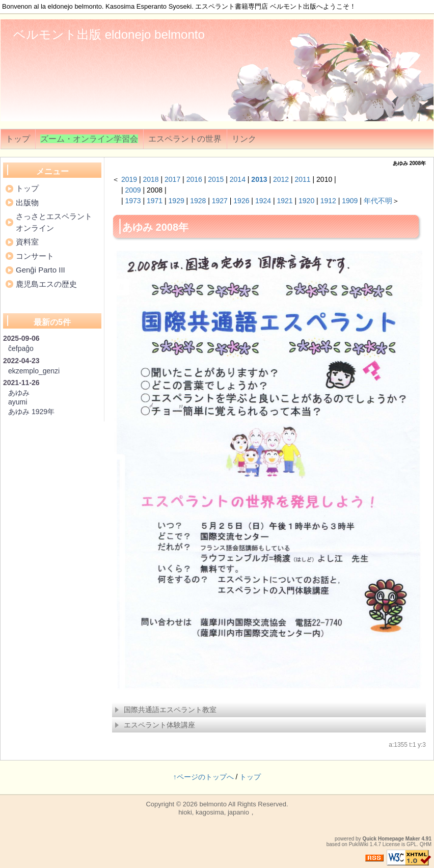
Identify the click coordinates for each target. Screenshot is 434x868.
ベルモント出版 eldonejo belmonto (109, 34)
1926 (241, 201)
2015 (216, 179)
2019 (129, 179)
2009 (133, 190)
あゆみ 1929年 (31, 412)
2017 (172, 179)
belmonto (213, 804)
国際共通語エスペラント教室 (166, 710)
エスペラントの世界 (185, 139)
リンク (244, 139)
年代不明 (378, 201)
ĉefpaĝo (21, 348)
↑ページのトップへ (204, 777)
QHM (426, 844)
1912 (328, 201)
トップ (18, 139)
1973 (133, 201)
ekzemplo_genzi (34, 371)
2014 (238, 179)
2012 (281, 179)
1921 (284, 201)
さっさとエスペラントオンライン (54, 222)
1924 (263, 201)
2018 (151, 179)
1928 (198, 201)
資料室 (27, 242)
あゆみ (19, 393)
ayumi (18, 402)
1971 (155, 201)
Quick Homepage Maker (391, 839)
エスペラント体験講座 (155, 725)
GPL (412, 844)
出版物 (27, 202)
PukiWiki (359, 844)
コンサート (35, 256)
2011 (303, 179)
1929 (177, 201)
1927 (220, 201)
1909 (350, 201)
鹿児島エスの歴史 (46, 284)
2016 (194, 179)
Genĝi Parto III (40, 270)
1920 (306, 201)
